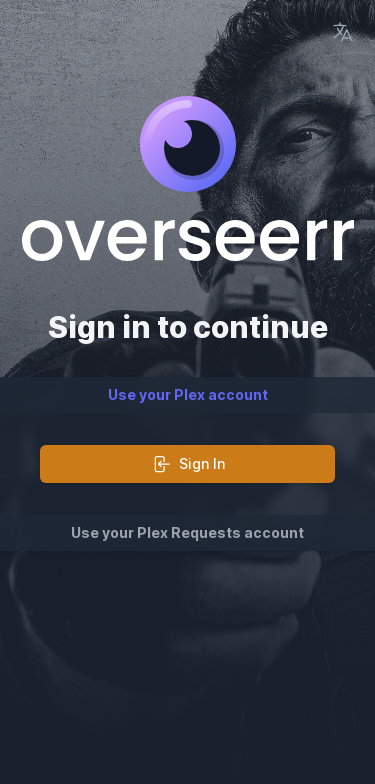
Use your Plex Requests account (187, 532)
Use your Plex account (188, 394)
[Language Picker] (343, 32)
